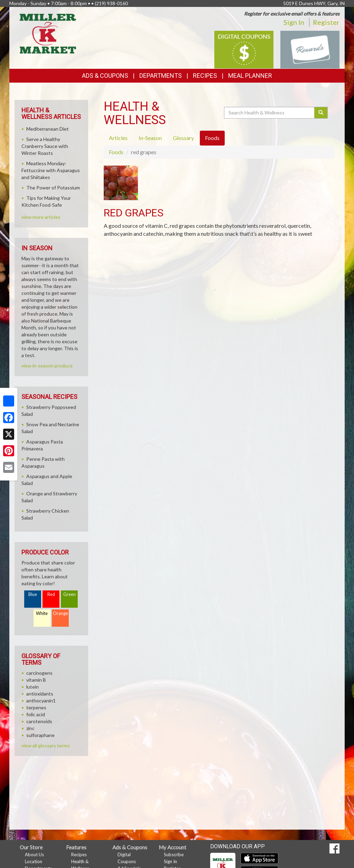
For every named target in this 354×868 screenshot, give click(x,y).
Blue (33, 594)
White (42, 613)
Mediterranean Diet (48, 129)
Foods (116, 152)
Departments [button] (161, 76)
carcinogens (39, 673)
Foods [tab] (212, 138)
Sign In (294, 22)
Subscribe (174, 855)
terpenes (36, 707)
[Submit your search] (321, 113)
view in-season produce (47, 366)
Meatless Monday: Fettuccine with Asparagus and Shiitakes (51, 170)
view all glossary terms (46, 745)
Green (69, 594)
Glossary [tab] (183, 138)
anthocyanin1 (41, 701)
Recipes (205, 76)
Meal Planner (250, 76)
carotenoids (39, 721)
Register (326, 22)
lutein (32, 687)
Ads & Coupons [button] (105, 76)
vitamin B (36, 680)
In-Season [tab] (150, 138)
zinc (30, 728)
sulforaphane (40, 735)
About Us (34, 855)
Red (51, 594)
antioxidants (40, 694)
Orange (60, 613)
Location (34, 861)
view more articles (41, 217)
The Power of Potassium (53, 188)
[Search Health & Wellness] (270, 113)
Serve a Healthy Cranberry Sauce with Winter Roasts (45, 146)
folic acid (36, 714)
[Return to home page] (48, 33)
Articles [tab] (118, 138)
